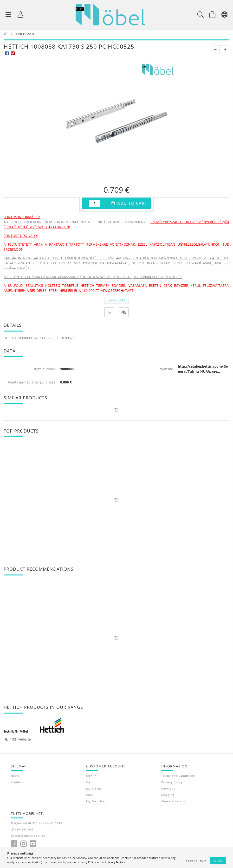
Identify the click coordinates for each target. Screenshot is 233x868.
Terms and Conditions (178, 777)
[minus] (86, 204)
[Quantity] (95, 204)
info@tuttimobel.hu (30, 837)
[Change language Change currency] (225, 14)
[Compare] (124, 313)
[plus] (104, 204)
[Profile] (20, 14)
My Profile (94, 789)
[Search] (201, 14)
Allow (218, 861)
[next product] (225, 51)
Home (15, 777)
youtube (33, 845)
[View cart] (213, 14)
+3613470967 (24, 830)
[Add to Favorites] (109, 313)
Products (18, 783)
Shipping (168, 796)
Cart (90, 796)
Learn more (117, 301)
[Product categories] (8, 14)
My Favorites (96, 802)
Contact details (173, 802)
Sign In (91, 777)
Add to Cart (132, 204)
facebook (14, 845)
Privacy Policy (172, 783)
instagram (23, 845)
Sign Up (92, 783)
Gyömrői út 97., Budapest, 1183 (38, 824)
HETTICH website (17, 740)
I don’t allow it (196, 861)
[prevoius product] (215, 51)
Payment (168, 789)
